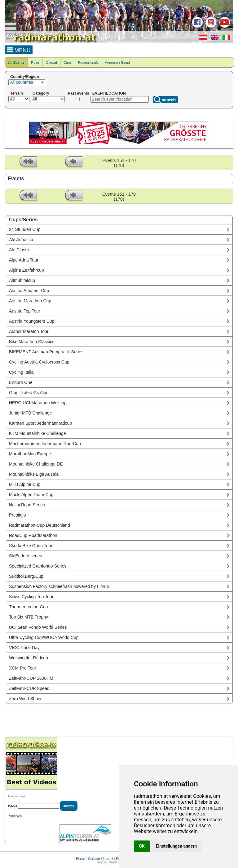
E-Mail (13, 806)
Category (41, 93)
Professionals (88, 62)
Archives (15, 816)
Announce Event (118, 62)
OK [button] (142, 846)
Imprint (108, 858)
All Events (16, 62)
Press (80, 858)
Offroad (51, 62)
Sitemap (94, 858)
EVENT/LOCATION (109, 93)
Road (35, 62)
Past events (79, 93)
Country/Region (25, 77)
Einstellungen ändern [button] (176, 846)
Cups (68, 62)
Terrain (17, 93)
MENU (19, 49)
